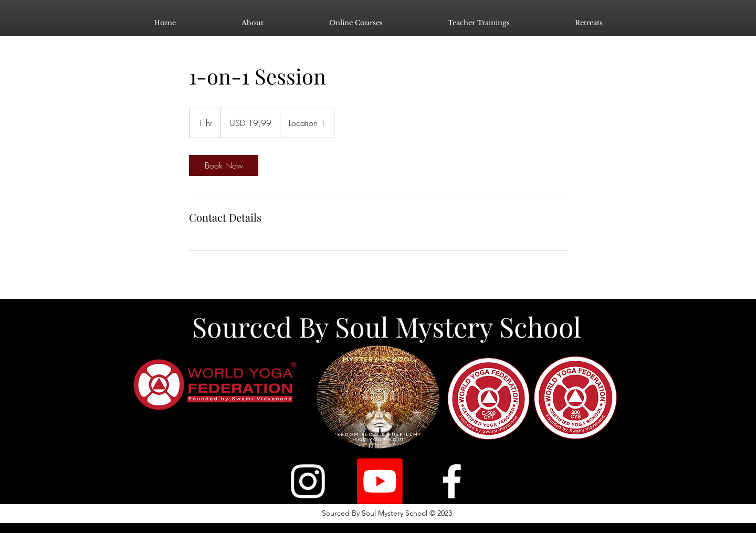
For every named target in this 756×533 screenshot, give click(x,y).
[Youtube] (380, 481)
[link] (224, 165)
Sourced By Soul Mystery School (387, 326)
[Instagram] (308, 481)
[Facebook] (452, 481)
